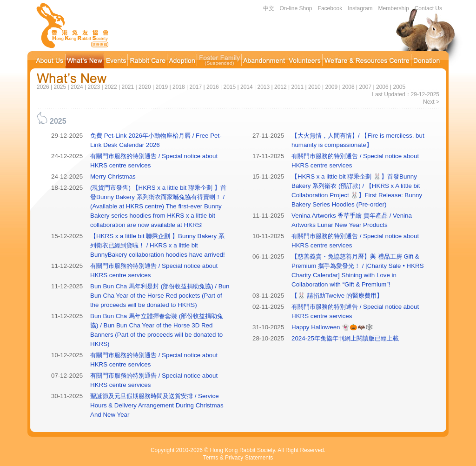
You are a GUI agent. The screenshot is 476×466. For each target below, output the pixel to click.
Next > (431, 102)
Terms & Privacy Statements (238, 458)
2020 (145, 87)
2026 (43, 87)
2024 (77, 87)
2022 (111, 87)
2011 (297, 87)
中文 (269, 8)
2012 (281, 87)
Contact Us (428, 8)
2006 (382, 87)
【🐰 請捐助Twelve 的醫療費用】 (337, 296)
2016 (213, 87)
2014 (247, 87)
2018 (179, 87)
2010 (314, 87)
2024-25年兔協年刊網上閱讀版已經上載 (345, 338)
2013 (263, 87)
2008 (348, 87)
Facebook (330, 8)
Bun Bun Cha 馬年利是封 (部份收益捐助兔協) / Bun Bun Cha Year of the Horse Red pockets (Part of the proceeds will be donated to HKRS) (160, 296)
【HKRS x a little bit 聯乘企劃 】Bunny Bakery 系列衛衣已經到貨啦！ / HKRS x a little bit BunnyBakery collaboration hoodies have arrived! (158, 245)
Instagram (360, 8)
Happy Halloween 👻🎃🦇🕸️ (332, 327)
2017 (195, 87)
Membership (394, 8)
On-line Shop (296, 8)
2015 (229, 87)
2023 (94, 87)
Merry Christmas (113, 176)
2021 (128, 87)
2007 (365, 87)
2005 (399, 87)
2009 (331, 87)
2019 (162, 87)
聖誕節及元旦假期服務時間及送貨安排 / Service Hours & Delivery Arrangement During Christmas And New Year (157, 405)
